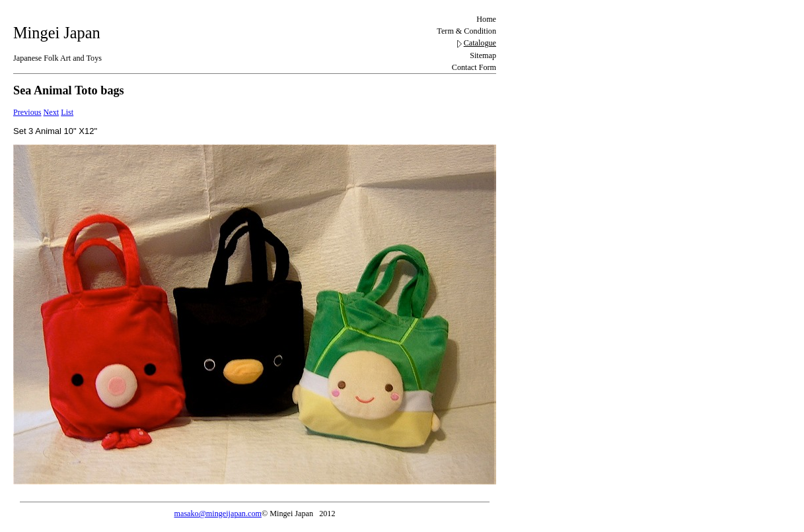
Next (52, 112)
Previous (27, 112)
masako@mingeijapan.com (218, 514)
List (67, 112)
